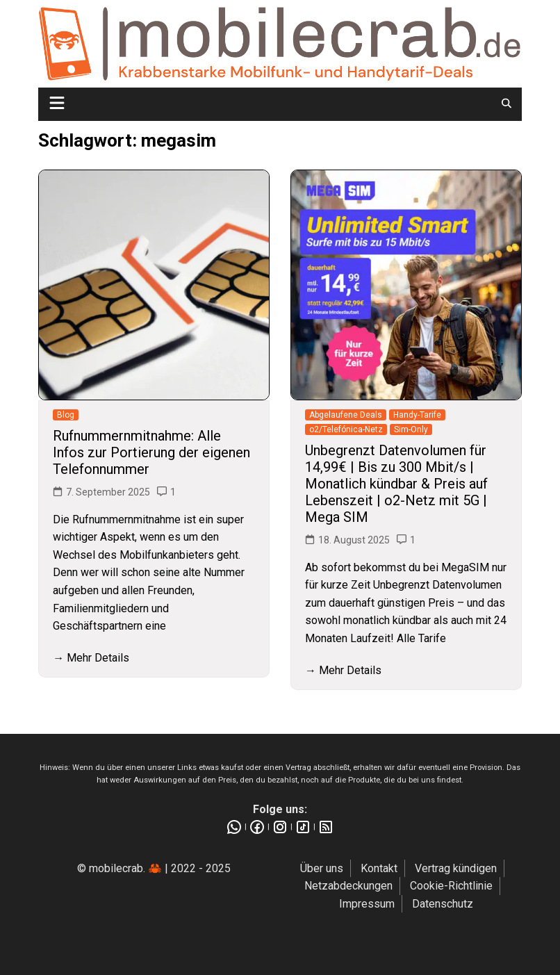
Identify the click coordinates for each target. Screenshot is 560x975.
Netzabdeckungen (348, 886)
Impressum (367, 904)
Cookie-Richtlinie (451, 886)
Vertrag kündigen (456, 868)
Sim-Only (411, 429)
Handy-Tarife (417, 415)
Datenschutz (443, 904)
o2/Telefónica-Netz (346, 429)
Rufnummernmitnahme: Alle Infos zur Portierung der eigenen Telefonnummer (151, 452)
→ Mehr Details (91, 658)
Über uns (322, 868)
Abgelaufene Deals (346, 415)
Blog (66, 415)
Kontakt (379, 868)
